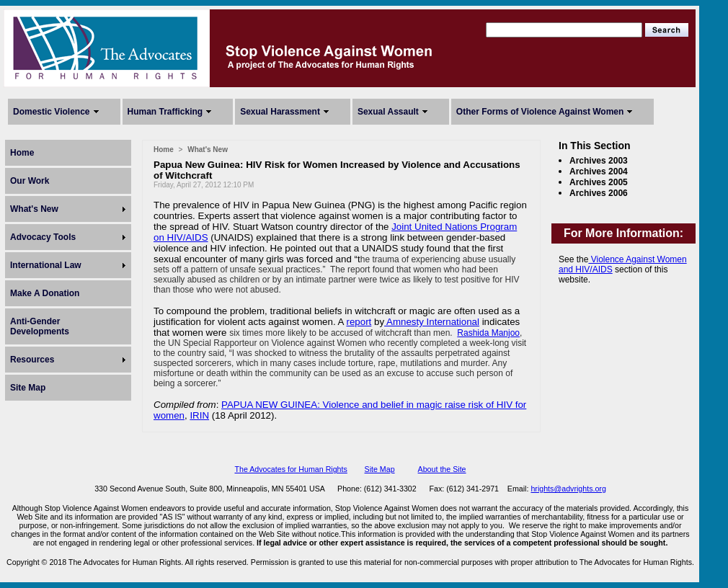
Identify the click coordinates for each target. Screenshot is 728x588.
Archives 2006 (599, 193)
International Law (46, 265)
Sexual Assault (388, 112)
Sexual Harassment (280, 112)
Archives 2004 (599, 171)
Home (22, 153)
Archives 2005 (599, 182)
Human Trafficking (165, 112)
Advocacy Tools (43, 237)
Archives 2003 (599, 161)
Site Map (28, 388)
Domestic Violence (52, 112)
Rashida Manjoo (488, 333)
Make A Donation (45, 293)
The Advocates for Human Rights (290, 469)
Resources (32, 360)
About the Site (442, 469)
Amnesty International (432, 322)
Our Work (30, 181)
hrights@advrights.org (568, 489)
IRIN (199, 415)
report (359, 322)
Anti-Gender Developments (40, 326)
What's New (34, 209)
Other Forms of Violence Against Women (540, 112)
